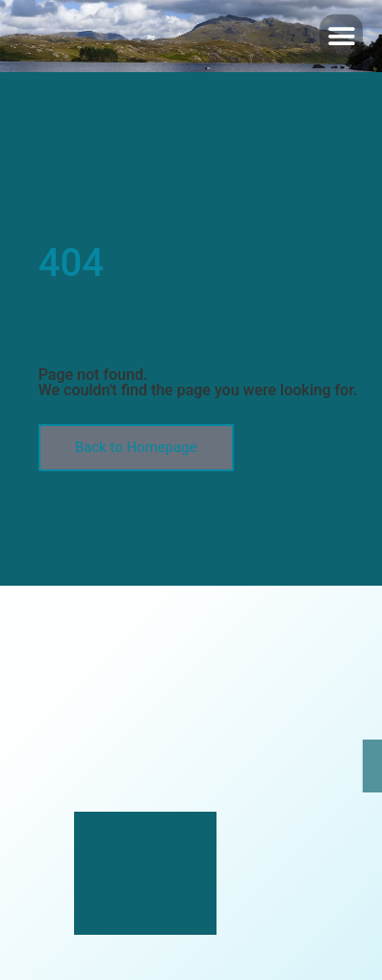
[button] (341, 36)
